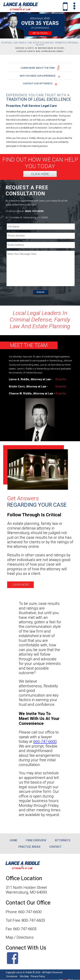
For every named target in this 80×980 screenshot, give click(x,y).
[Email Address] (41, 245)
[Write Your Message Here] (41, 268)
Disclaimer (12, 976)
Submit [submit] (40, 293)
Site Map (24, 976)
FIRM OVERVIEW (36, 840)
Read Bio (61, 379)
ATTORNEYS (63, 840)
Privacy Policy (38, 976)
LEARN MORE (21, 585)
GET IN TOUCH (40, 33)
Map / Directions (20, 937)
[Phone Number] (41, 236)
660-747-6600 (45, 741)
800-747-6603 (33, 920)
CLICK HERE (40, 174)
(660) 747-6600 (34, 211)
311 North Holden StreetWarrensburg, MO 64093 (26, 890)
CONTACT (55, 847)
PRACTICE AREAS (29, 847)
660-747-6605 (25, 929)
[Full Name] (41, 226)
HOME (14, 840)
